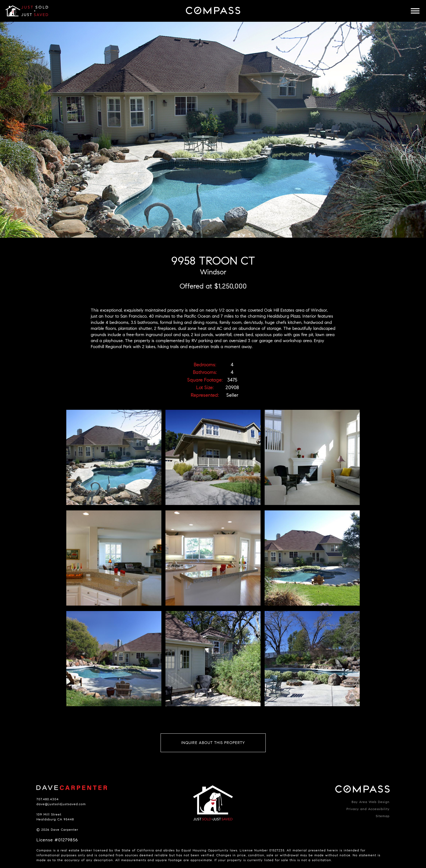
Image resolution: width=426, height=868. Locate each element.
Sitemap (383, 816)
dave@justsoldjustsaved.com (61, 804)
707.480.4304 (48, 799)
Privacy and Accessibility (368, 809)
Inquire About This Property (213, 743)
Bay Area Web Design (371, 802)
